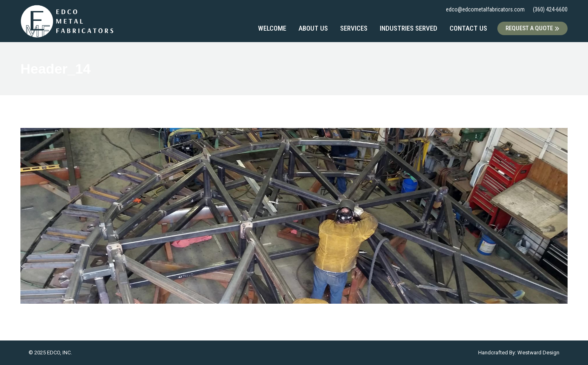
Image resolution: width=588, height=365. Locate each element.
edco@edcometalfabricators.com (485, 9)
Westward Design (538, 353)
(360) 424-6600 (550, 9)
